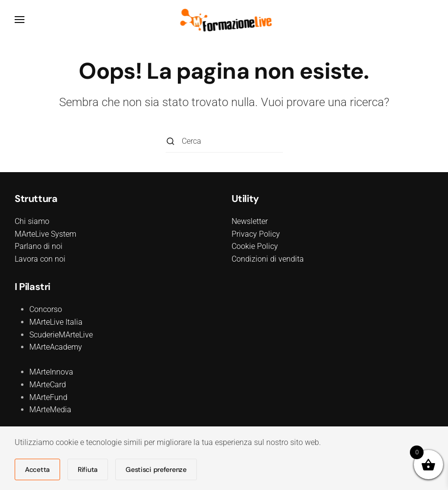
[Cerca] (224, 142)
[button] (20, 20)
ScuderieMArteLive (61, 335)
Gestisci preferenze (156, 469)
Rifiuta (88, 469)
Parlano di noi (39, 246)
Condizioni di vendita (268, 259)
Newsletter (250, 221)
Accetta (37, 469)
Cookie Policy (255, 246)
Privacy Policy (256, 234)
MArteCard (48, 385)
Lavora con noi (40, 259)
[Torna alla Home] (224, 20)
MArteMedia (50, 410)
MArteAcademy (56, 347)
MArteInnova (51, 372)
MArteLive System (45, 234)
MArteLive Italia (56, 322)
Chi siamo (32, 221)
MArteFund (48, 397)
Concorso (46, 309)
